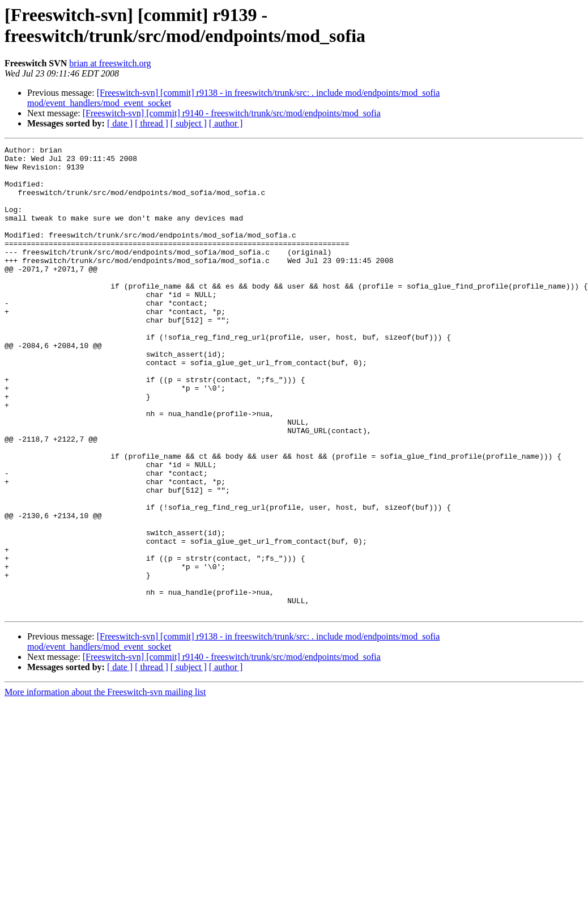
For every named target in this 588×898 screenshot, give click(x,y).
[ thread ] (152, 123)
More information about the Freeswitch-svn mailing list (105, 785)
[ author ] (226, 123)
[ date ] (120, 123)
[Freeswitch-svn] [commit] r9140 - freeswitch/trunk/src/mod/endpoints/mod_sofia (232, 113)
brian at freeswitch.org (110, 63)
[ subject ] (189, 123)
